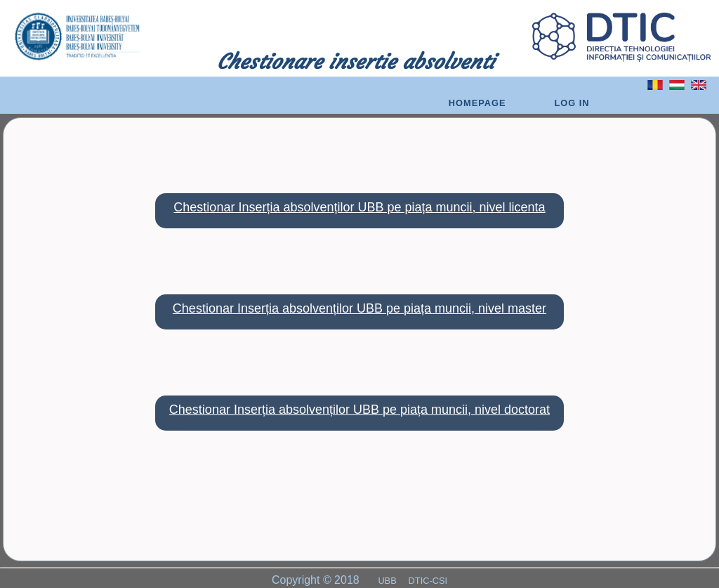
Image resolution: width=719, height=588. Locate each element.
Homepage (477, 103)
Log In (572, 103)
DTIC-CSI (428, 581)
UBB (388, 581)
